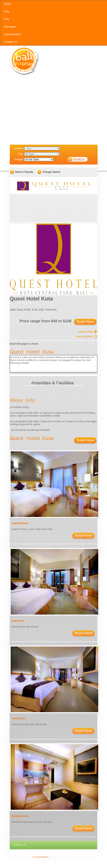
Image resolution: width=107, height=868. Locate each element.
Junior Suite (18, 718)
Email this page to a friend (24, 344)
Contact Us (19, 845)
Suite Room (18, 621)
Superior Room (20, 523)
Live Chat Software (41, 857)
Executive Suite (20, 816)
